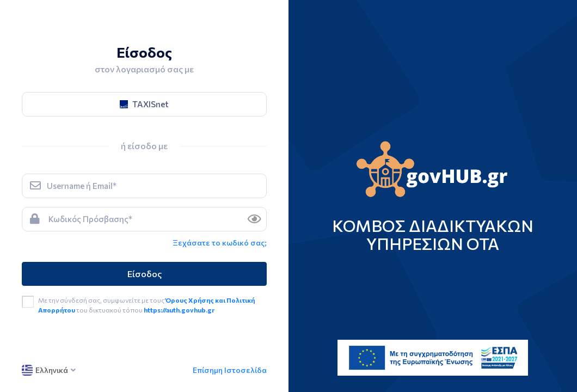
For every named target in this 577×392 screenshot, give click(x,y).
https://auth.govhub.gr (179, 310)
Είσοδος (145, 274)
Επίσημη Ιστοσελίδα (230, 370)
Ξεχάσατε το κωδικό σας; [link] (220, 243)
